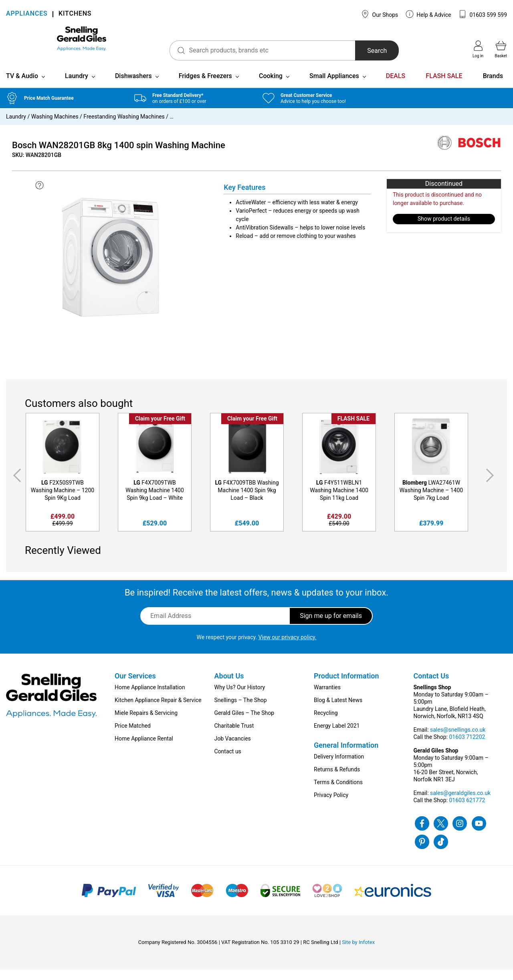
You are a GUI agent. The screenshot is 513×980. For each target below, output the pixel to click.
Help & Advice (428, 14)
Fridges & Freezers (205, 86)
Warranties (327, 698)
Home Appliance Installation (150, 698)
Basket (501, 49)
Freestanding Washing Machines (124, 127)
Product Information (346, 686)
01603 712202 (467, 747)
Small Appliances (334, 86)
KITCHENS (75, 14)
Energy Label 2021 (337, 736)
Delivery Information (339, 767)
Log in (478, 49)
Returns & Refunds (337, 780)
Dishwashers (133, 86)
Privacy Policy (331, 805)
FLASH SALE (444, 86)
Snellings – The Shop (241, 710)
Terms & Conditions (338, 793)
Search (352, 51)
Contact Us (431, 686)
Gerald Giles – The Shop (244, 723)
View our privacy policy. (288, 648)
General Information (346, 756)
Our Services (135, 686)
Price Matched (133, 736)
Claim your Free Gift (160, 429)
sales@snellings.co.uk (458, 740)
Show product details (444, 229)
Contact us (228, 762)
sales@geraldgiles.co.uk (460, 803)
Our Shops (380, 14)
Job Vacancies (233, 749)
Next (491, 486)
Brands (493, 86)
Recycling (326, 723)
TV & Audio (22, 86)
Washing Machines (55, 127)
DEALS (396, 86)
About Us (229, 686)
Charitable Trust (234, 736)
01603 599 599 (483, 14)
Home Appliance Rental (144, 749)
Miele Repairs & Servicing (146, 723)
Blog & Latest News (338, 710)
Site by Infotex (358, 953)
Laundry (77, 86)
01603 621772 (467, 811)
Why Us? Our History (240, 698)
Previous (16, 486)
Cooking (271, 86)
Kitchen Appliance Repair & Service (158, 710)
